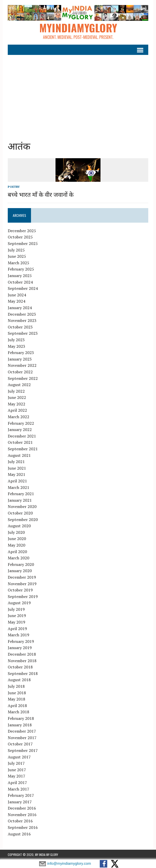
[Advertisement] (78, 94)
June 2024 (17, 295)
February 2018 (21, 718)
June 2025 (17, 256)
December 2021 (22, 436)
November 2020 (22, 506)
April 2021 (17, 481)
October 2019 (20, 590)
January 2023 (20, 359)
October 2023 (20, 327)
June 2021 (17, 468)
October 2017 (20, 744)
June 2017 (17, 770)
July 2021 (16, 462)
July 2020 (16, 532)
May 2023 (16, 346)
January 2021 (20, 500)
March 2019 (18, 635)
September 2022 (23, 378)
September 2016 (23, 827)
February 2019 (21, 641)
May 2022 (16, 404)
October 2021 (20, 442)
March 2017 (18, 789)
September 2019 (23, 596)
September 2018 (23, 673)
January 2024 (20, 308)
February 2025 (21, 269)
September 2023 (23, 333)
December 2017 (22, 731)
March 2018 (18, 712)
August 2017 (19, 757)
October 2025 (20, 237)
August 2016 (19, 834)
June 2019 (17, 616)
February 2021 (21, 494)
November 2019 (22, 584)
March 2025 (18, 263)
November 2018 (22, 661)
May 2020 (16, 545)
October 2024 (20, 282)
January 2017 (20, 802)
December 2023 (22, 314)
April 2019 (17, 629)
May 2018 (16, 699)
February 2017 (21, 795)
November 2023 (22, 320)
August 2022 (19, 385)
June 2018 (17, 693)
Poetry (14, 187)
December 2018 (22, 654)
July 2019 (16, 609)
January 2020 (20, 571)
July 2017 (16, 763)
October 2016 (20, 821)
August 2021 (19, 455)
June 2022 (17, 397)
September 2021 (23, 449)
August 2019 (19, 603)
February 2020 (21, 564)
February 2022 (21, 423)
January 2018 (20, 725)
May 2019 (16, 622)
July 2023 (16, 340)
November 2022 (22, 365)
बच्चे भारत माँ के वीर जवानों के (41, 194)
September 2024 (23, 288)
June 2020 (17, 539)
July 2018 (16, 686)
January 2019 (20, 648)
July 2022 (16, 391)
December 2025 (22, 231)
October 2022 (20, 372)
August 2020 (19, 526)
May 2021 (16, 474)
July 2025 (16, 250)
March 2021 (18, 487)
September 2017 (23, 750)
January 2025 (20, 276)
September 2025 (23, 243)
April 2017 (17, 783)
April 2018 (17, 706)
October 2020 (20, 513)
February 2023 (21, 353)
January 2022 (20, 429)
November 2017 (22, 738)
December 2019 (22, 577)
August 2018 (19, 680)
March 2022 (18, 417)
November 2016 (22, 815)
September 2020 (23, 519)
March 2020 (18, 558)
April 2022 (17, 410)
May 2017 (16, 776)
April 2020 (17, 552)
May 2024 (16, 301)
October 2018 (20, 667)
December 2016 (22, 808)
